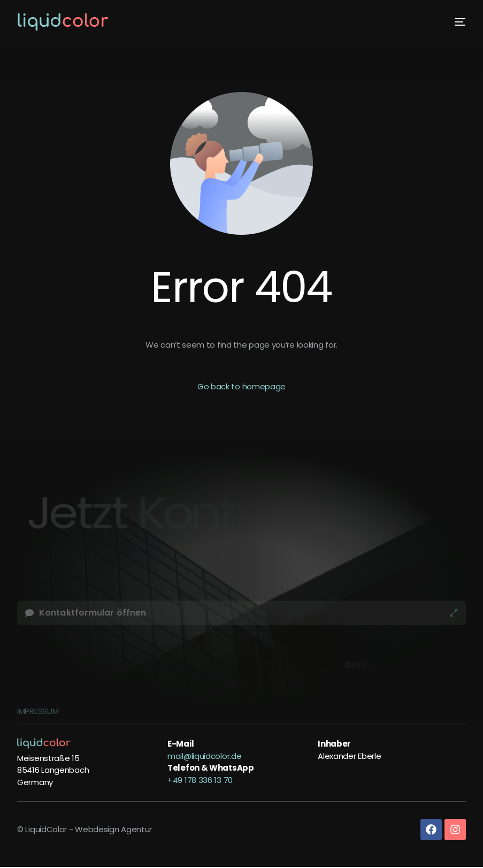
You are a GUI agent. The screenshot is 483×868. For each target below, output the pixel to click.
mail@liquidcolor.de (204, 756)
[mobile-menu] (456, 22)
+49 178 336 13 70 (200, 780)
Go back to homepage (241, 386)
